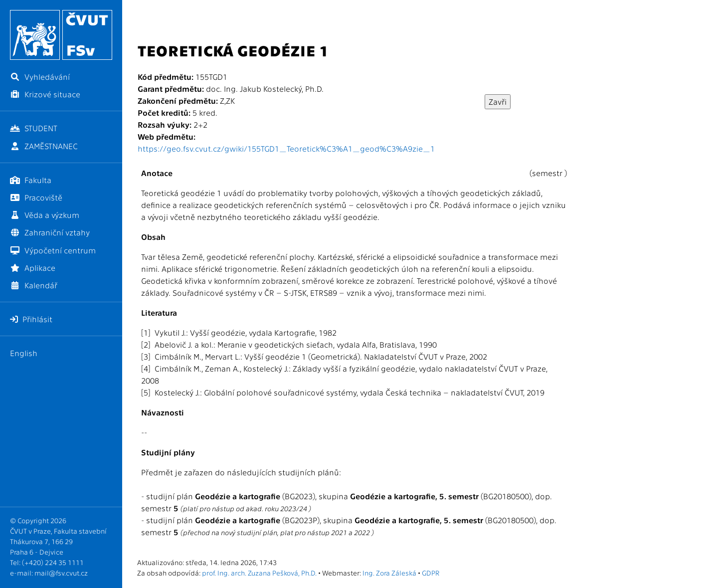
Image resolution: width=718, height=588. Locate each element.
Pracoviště (36, 197)
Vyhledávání (40, 77)
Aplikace (33, 268)
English (24, 353)
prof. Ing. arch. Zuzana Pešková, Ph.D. (259, 573)
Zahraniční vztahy (50, 232)
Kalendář (34, 285)
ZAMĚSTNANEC (44, 146)
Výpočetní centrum (53, 250)
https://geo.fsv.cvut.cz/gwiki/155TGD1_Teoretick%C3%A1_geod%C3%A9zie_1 (286, 148)
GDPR (431, 573)
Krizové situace (45, 94)
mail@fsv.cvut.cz (61, 573)
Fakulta (31, 180)
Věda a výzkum (45, 215)
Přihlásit (31, 319)
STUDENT (34, 128)
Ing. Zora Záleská (389, 573)
